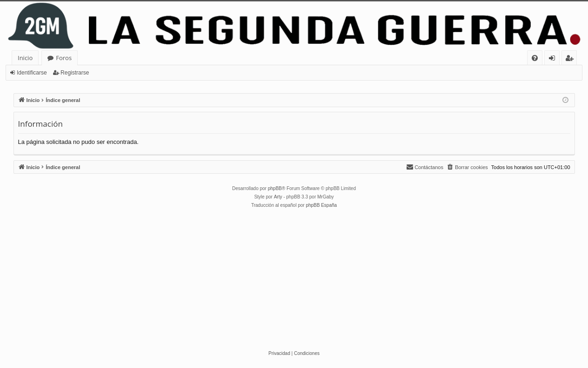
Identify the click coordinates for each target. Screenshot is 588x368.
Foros (64, 58)
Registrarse (75, 73)
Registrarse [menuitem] (571, 59)
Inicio (25, 58)
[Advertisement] (294, 279)
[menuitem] (535, 58)
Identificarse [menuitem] (554, 59)
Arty (278, 197)
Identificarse (32, 73)
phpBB (275, 188)
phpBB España (321, 205)
